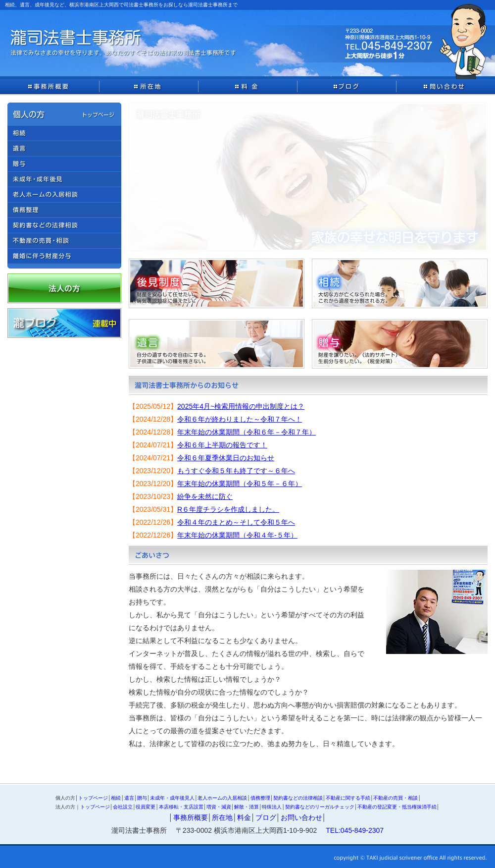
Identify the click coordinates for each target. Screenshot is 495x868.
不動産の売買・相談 (396, 798)
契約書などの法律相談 (298, 798)
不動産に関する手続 (348, 798)
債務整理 (260, 798)
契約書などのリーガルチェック (320, 807)
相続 (116, 798)
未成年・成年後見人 (172, 798)
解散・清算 (247, 807)
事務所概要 (191, 817)
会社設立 (123, 807)
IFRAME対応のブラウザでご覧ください (308, 469)
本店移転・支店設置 (181, 807)
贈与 (142, 798)
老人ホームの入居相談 (222, 798)
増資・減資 (219, 807)
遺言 (129, 798)
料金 (244, 817)
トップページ (93, 798)
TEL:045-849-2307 (355, 830)
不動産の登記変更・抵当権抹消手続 (397, 807)
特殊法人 (272, 807)
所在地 (222, 817)
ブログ (266, 817)
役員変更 (146, 807)
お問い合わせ (301, 817)
